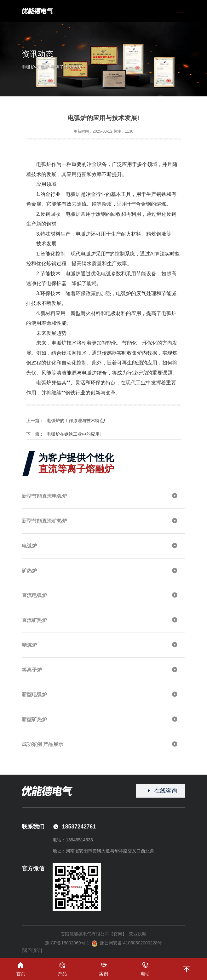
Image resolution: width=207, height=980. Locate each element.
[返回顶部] (32, 950)
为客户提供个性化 (76, 463)
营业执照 (138, 934)
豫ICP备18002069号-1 (67, 943)
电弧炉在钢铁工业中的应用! (74, 434)
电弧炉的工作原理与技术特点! (76, 421)
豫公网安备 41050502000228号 (127, 943)
